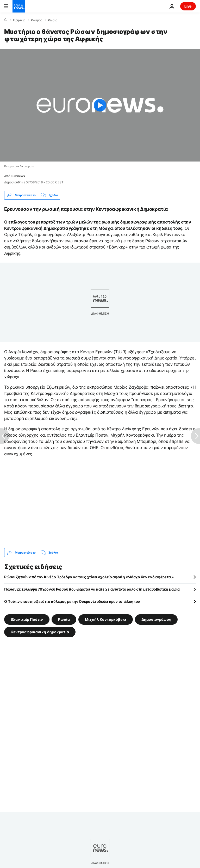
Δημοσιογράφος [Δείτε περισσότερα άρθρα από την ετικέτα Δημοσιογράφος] (156, 619)
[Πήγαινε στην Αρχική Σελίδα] (19, 6)
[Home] (6, 20)
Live (188, 6)
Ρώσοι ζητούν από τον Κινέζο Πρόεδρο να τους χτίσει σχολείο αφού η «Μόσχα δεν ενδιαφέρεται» (89, 577)
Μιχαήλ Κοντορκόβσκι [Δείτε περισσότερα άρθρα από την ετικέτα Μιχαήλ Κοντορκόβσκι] (106, 619)
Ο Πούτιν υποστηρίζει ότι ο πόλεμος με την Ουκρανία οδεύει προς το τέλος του (72, 601)
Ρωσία (53, 20)
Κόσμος (37, 20)
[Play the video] (100, 105)
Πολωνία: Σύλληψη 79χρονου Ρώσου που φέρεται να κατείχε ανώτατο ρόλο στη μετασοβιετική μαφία (92, 589)
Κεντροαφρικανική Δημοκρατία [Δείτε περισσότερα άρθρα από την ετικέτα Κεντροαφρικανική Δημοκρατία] (40, 632)
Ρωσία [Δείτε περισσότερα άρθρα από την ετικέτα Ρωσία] (64, 619)
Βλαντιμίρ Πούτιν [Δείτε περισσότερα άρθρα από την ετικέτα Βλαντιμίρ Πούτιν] (27, 619)
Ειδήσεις (19, 20)
